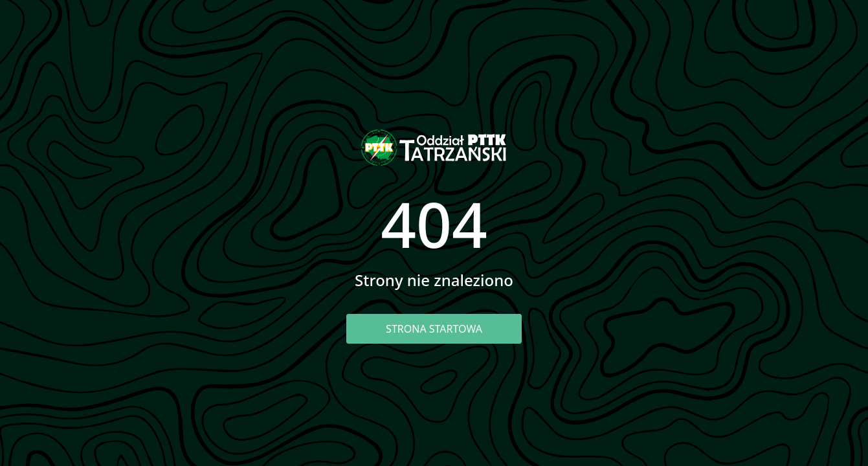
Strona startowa (434, 329)
